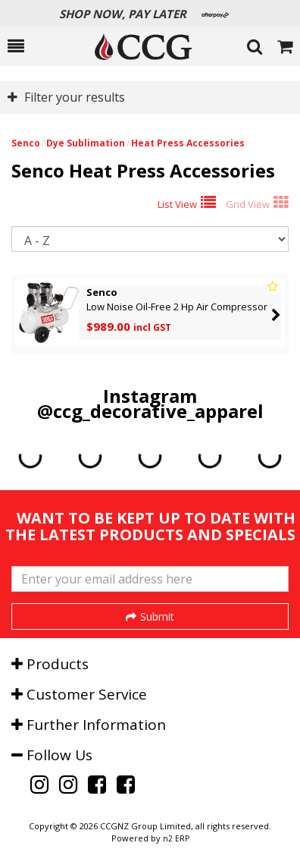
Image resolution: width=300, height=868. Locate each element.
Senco (26, 143)
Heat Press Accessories (188, 143)
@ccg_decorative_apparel (150, 411)
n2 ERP (176, 838)
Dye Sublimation (86, 143)
